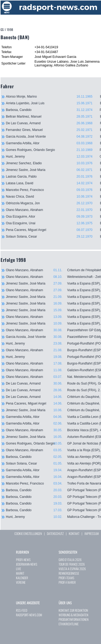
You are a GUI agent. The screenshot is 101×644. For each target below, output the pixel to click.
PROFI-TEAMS (66, 578)
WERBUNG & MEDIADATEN (73, 615)
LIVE (19, 569)
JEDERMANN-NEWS (27, 564)
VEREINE (21, 582)
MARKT (20, 573)
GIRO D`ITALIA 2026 (70, 560)
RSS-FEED (22, 610)
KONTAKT (74, 533)
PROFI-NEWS (23, 560)
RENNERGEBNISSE (69, 573)
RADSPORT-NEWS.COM (29, 615)
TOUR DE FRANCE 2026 (72, 564)
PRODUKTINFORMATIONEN (74, 619)
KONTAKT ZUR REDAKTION (73, 610)
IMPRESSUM (92, 533)
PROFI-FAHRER (67, 582)
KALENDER (22, 578)
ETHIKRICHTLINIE (69, 624)
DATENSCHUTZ (55, 533)
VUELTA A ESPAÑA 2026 (72, 569)
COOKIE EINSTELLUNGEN (28, 533)
